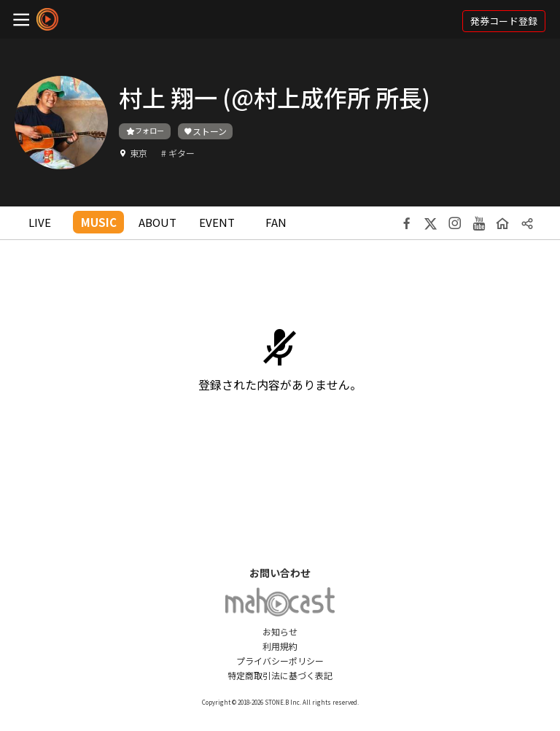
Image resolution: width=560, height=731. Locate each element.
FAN (276, 222)
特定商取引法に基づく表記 (280, 675)
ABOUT (157, 222)
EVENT (217, 222)
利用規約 (280, 646)
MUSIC (99, 222)
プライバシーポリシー (280, 661)
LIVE (40, 222)
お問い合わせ (280, 573)
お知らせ (280, 631)
